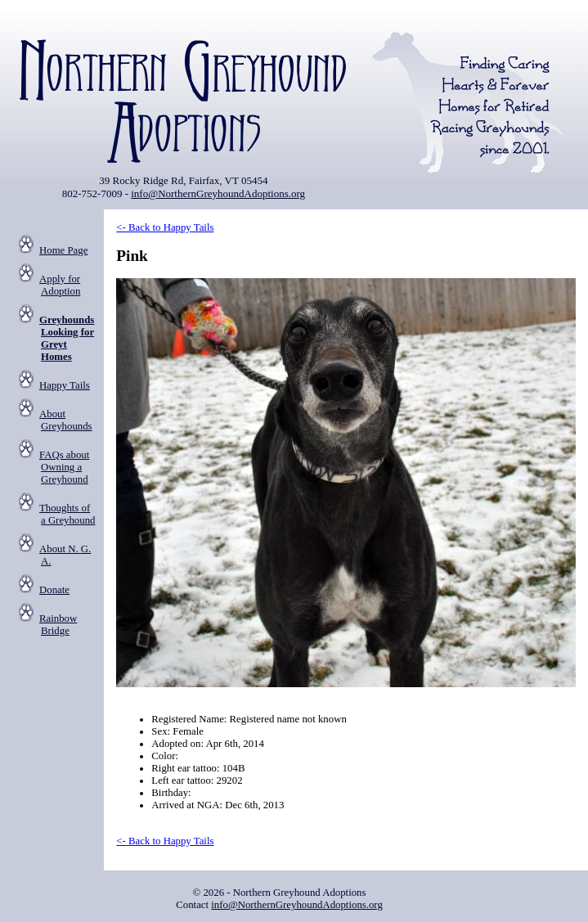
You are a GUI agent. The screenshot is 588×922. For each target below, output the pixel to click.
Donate (54, 590)
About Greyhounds (66, 420)
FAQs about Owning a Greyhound (64, 467)
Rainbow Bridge (58, 625)
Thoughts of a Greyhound (67, 514)
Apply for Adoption (60, 285)
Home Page (63, 250)
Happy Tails (65, 385)
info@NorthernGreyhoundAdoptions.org (218, 193)
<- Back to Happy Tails (165, 227)
